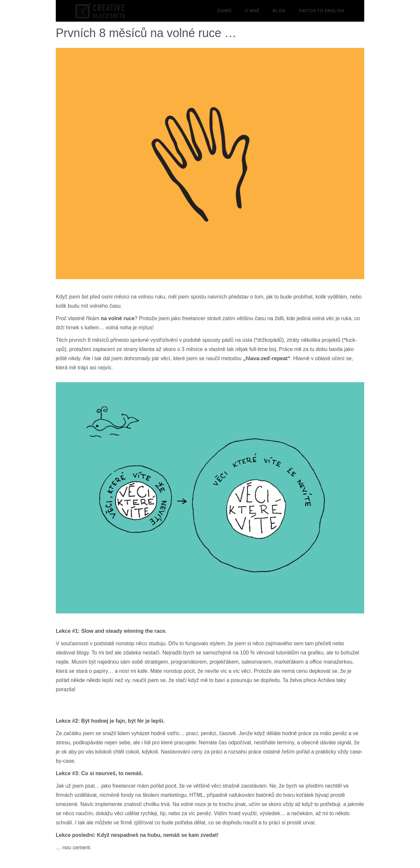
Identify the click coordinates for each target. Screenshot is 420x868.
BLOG (279, 11)
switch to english (322, 11)
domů (225, 11)
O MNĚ (252, 11)
